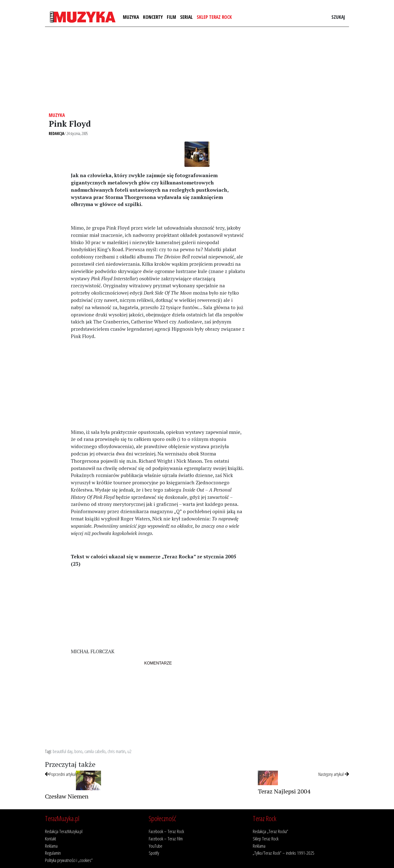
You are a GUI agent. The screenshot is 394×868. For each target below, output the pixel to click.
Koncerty (153, 17)
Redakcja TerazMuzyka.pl (64, 831)
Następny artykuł (334, 774)
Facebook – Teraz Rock (166, 831)
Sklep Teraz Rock (214, 17)
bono (78, 751)
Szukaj (338, 17)
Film (171, 17)
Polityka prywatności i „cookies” (69, 860)
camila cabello (95, 751)
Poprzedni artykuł (60, 774)
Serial (186, 17)
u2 (129, 751)
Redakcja (57, 133)
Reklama (51, 846)
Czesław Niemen (67, 796)
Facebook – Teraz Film (166, 839)
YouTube (156, 846)
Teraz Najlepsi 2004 (284, 791)
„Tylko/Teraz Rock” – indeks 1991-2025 (284, 853)
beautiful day (63, 751)
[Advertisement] (197, 70)
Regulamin (53, 853)
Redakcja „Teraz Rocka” (270, 831)
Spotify (154, 853)
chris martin (116, 751)
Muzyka (131, 17)
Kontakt (51, 839)
